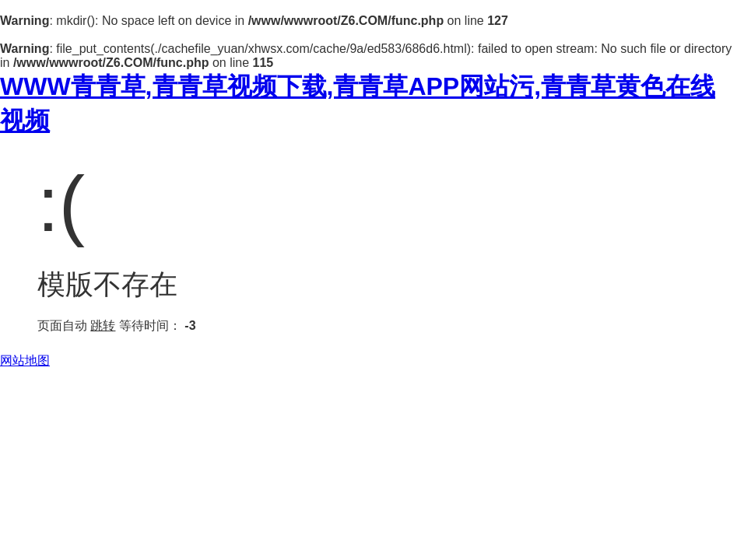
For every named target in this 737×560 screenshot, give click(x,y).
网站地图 (25, 360)
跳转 (103, 325)
